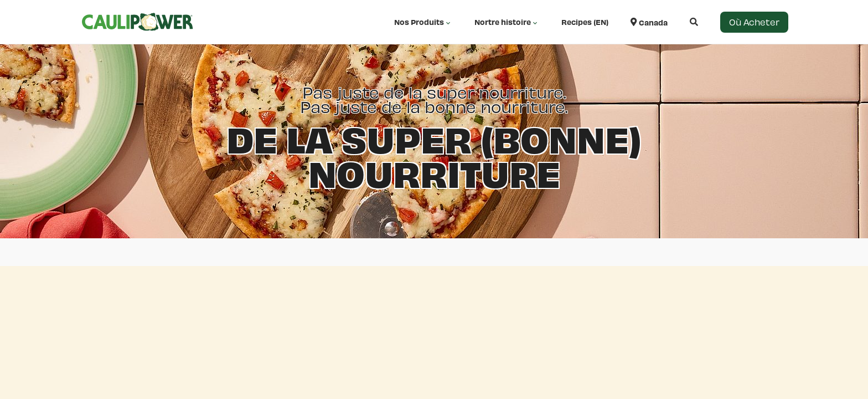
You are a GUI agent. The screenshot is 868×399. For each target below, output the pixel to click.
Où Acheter (754, 22)
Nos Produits (423, 22)
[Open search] (683, 22)
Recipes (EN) (585, 22)
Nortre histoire (507, 22)
